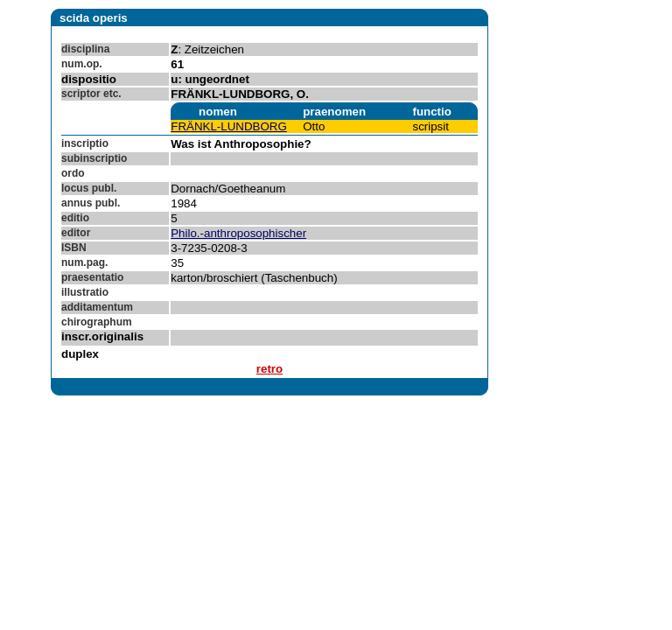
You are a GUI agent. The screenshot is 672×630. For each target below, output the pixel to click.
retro (269, 369)
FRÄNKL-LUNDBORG (229, 126)
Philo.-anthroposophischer (238, 233)
